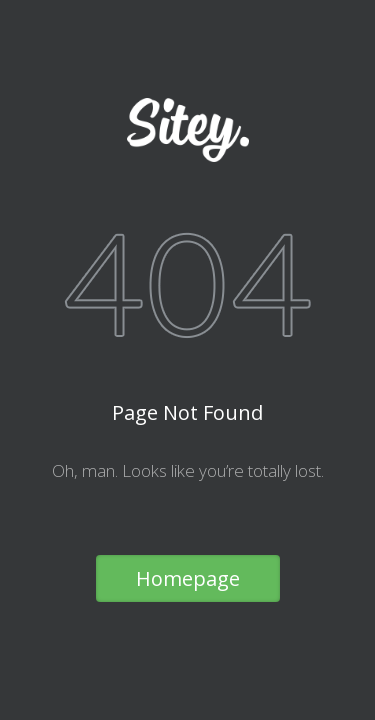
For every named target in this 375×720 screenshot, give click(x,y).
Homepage (188, 578)
